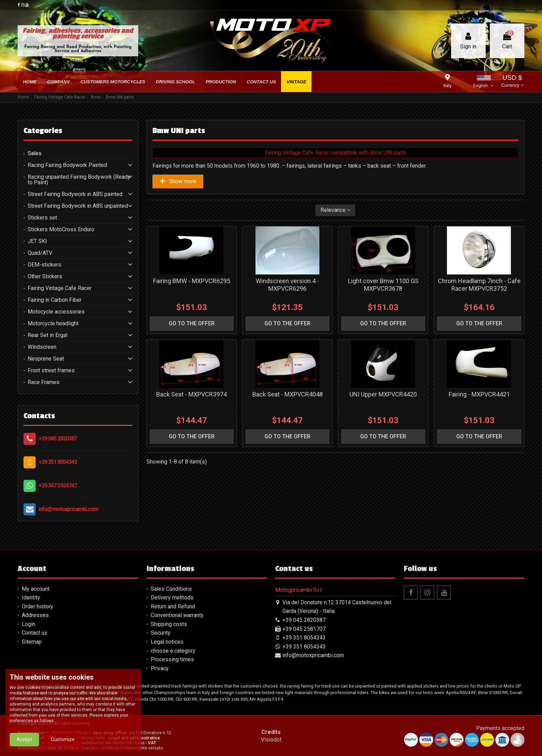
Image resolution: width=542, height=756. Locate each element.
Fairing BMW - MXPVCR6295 (192, 281)
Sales (35, 153)
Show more (178, 181)
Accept (24, 739)
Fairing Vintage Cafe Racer (60, 288)
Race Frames (44, 382)
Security (161, 633)
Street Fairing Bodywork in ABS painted (75, 194)
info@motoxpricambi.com (68, 509)
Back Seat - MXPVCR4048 (288, 394)
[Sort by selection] (335, 210)
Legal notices (167, 642)
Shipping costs (169, 624)
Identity (31, 598)
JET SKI (37, 241)
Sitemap (32, 642)
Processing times (172, 659)
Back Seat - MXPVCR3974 (191, 394)
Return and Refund (173, 606)
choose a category (173, 651)
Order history (38, 606)
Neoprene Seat (46, 359)
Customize (63, 739)
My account (36, 589)
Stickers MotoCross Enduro (61, 230)
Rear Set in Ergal (48, 335)
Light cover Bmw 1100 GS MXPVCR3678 (383, 285)
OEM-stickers (44, 265)
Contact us (35, 633)
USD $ (512, 82)
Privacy (160, 668)
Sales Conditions (171, 589)
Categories (43, 131)
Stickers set (42, 218)
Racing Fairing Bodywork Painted (67, 165)
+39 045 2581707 (304, 629)
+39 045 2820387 (58, 438)
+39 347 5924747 (58, 486)
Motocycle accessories (56, 312)
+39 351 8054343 (58, 462)
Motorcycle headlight (53, 324)
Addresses (35, 615)
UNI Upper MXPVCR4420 (383, 394)
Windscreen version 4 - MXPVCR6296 (287, 285)
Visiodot (271, 740)
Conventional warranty (177, 615)
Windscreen (42, 347)
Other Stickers (45, 277)
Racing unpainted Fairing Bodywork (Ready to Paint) (79, 180)
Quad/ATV (40, 253)
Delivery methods (172, 598)
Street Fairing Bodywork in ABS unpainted (78, 206)
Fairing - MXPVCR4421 (479, 394)
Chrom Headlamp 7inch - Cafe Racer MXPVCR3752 (479, 285)
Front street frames (51, 371)
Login (29, 624)
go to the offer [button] (192, 323)
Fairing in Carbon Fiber (55, 300)
